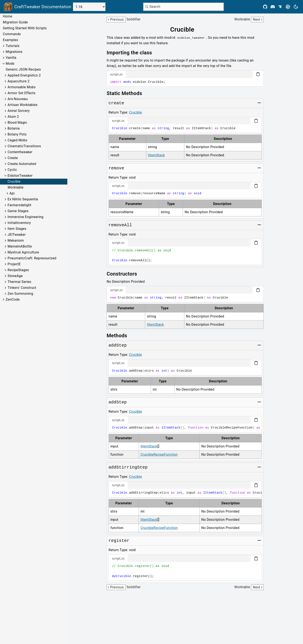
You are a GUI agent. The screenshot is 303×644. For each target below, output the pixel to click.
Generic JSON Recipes (23, 69)
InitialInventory (19, 223)
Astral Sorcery (19, 111)
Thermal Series (19, 282)
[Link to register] (119, 541)
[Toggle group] (259, 103)
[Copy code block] (258, 74)
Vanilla (11, 58)
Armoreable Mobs (22, 87)
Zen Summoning (20, 294)
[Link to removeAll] (120, 225)
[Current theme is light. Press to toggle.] (296, 7)
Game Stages (18, 211)
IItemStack (156, 155)
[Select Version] (89, 7)
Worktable (16, 187)
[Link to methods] (120, 336)
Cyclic (12, 170)
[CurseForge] (280, 7)
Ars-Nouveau (18, 99)
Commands (12, 34)
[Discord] (273, 7)
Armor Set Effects (22, 93)
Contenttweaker (20, 152)
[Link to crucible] (185, 29)
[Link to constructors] (125, 274)
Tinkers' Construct (22, 288)
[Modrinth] (288, 7)
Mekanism (16, 240)
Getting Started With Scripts (25, 28)
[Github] (265, 7)
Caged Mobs (17, 140)
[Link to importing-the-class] (132, 53)
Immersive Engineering (26, 217)
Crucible (14, 181)
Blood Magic (17, 123)
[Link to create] (116, 103)
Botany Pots (17, 134)
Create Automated (22, 164)
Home (7, 16)
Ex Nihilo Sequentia (23, 199)
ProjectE (14, 264)
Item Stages (17, 229)
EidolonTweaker (20, 176)
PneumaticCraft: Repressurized (32, 258)
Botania (14, 128)
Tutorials (13, 46)
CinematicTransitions (24, 146)
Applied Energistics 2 (24, 75)
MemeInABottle (20, 246)
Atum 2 (13, 117)
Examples (10, 40)
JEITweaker (17, 235)
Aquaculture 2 (19, 81)
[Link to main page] (37, 7)
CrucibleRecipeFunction (159, 455)
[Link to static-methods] (127, 93)
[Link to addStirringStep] (128, 467)
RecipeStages (18, 270)
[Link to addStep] (118, 345)
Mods (10, 64)
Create (13, 158)
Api (12, 193)
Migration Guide (15, 22)
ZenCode (13, 299)
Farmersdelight (19, 205)
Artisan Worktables (23, 105)
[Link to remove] (116, 168)
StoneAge (15, 276)
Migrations (14, 52)
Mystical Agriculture (23, 252)
